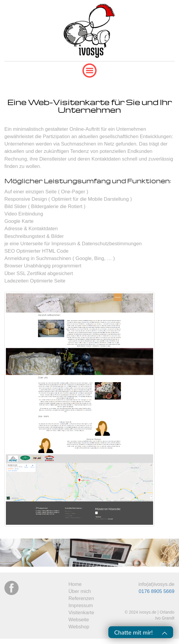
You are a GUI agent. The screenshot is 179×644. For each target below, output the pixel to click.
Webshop (79, 627)
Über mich (79, 591)
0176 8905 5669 (156, 591)
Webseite (79, 620)
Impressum (81, 605)
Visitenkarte (81, 613)
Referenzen (81, 598)
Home (75, 584)
